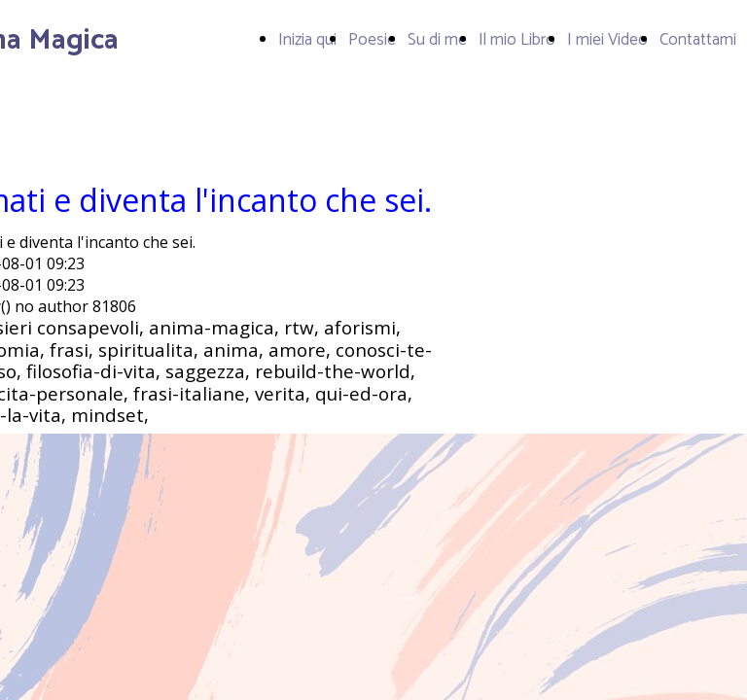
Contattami (698, 40)
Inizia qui (307, 40)
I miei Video (607, 40)
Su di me (437, 40)
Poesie (372, 40)
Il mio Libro (517, 40)
